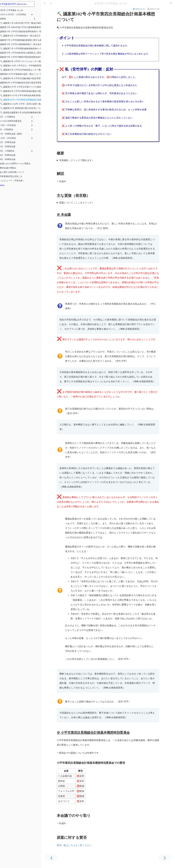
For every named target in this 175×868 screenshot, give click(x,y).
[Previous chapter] (51, 858)
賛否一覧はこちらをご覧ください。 (75, 845)
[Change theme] (51, 3)
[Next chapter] (165, 858)
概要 (60, 153)
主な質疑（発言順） (73, 196)
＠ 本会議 (64, 215)
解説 (60, 174)
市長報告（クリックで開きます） (77, 160)
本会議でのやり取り (74, 816)
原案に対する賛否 (72, 838)
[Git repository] (171, 3)
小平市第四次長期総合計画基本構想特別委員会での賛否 (91, 763)
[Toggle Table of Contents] (45, 3)
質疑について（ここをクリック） (77, 203)
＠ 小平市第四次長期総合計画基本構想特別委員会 (93, 733)
